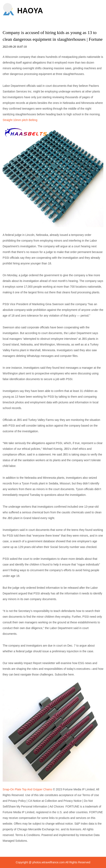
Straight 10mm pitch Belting (20, 120)
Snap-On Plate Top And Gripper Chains (27, 789)
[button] (8, 8)
